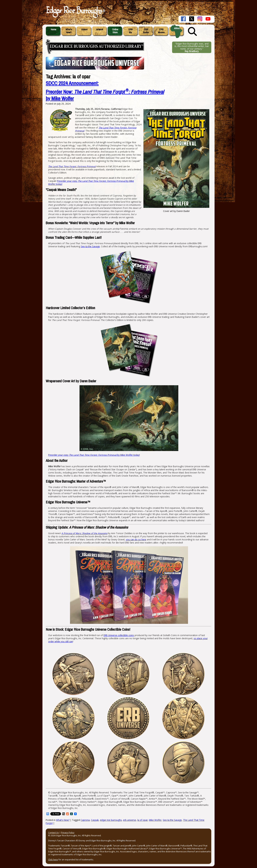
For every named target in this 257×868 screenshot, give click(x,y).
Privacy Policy (68, 832)
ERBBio (131, 31)
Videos (84, 29)
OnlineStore (115, 31)
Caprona (85, 820)
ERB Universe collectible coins (119, 635)
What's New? (63, 820)
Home (54, 29)
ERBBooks (146, 31)
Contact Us (54, 832)
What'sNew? (69, 31)
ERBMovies (161, 31)
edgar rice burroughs (111, 820)
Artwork (100, 29)
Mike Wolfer (155, 820)
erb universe (130, 820)
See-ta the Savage (90, 246)
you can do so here (136, 539)
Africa (177, 28)
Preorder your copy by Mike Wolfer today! (94, 455)
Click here (53, 859)
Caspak (95, 820)
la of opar (143, 820)
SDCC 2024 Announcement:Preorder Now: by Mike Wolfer (105, 91)
